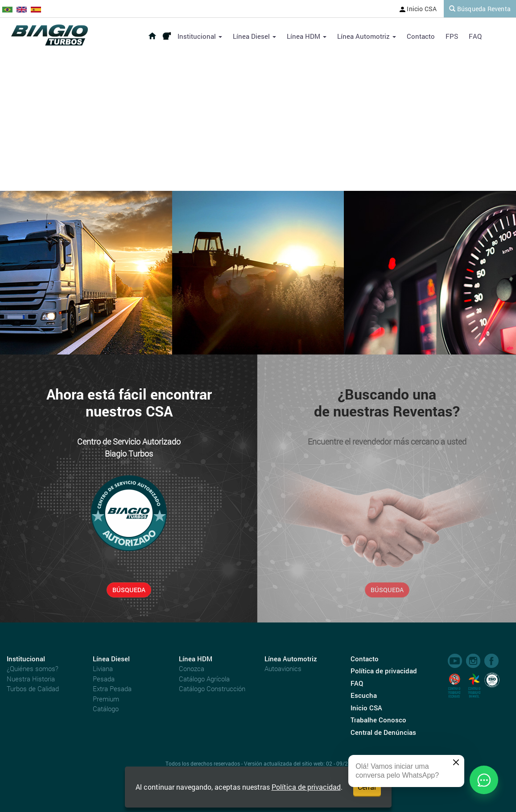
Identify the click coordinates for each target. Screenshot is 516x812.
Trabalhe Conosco (378, 720)
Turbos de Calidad (33, 688)
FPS (452, 36)
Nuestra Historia (31, 679)
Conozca (192, 668)
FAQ (475, 36)
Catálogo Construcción (212, 688)
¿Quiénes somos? (33, 668)
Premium (106, 699)
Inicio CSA (418, 9)
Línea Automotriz (367, 36)
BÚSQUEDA (129, 590)
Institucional (200, 36)
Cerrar (367, 787)
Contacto (421, 36)
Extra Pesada (112, 688)
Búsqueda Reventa (480, 9)
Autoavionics (283, 668)
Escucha (364, 695)
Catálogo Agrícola (204, 679)
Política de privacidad (306, 787)
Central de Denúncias (383, 732)
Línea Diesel (254, 36)
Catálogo (106, 709)
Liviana (103, 668)
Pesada (104, 679)
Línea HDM (307, 36)
